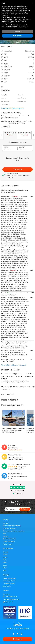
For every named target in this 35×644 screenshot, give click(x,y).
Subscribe (25, 509)
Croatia (5, 555)
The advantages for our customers (14, 531)
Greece (5, 557)
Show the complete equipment (13, 108)
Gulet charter (7, 586)
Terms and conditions (10, 539)
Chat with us (8, 602)
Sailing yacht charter (9, 578)
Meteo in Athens (10, 400)
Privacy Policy (7, 544)
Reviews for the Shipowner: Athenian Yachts (18, 388)
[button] (33, 3)
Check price (18, 169)
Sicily (5, 560)
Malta (5, 562)
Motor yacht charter (9, 581)
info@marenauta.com (11, 599)
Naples (5, 568)
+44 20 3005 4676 (10, 597)
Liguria (5, 565)
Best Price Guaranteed (15, 450)
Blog (4, 534)
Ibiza (4, 570)
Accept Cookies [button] (17, 36)
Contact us (6, 594)
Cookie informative (9, 541)
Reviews (6, 536)
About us (6, 523)
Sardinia (6, 552)
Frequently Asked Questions (12, 526)
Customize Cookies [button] (17, 31)
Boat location (8, 395)
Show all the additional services (14, 365)
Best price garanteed (9, 528)
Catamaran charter (9, 583)
